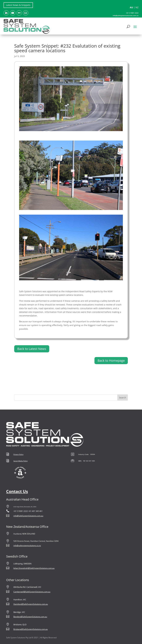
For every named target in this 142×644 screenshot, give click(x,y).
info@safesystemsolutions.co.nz (27, 546)
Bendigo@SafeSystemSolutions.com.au (30, 617)
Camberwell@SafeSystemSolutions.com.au (32, 592)
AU (131, 7)
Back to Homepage (111, 361)
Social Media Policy (21, 461)
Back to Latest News (32, 349)
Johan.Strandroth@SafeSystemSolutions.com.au (34, 568)
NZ (137, 7)
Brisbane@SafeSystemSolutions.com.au (31, 629)
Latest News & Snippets (18, 5)
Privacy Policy (18, 454)
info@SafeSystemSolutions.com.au (28, 516)
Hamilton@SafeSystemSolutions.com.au (31, 604)
